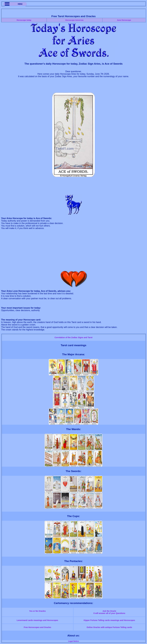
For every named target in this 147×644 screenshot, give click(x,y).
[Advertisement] (73, 86)
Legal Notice (73, 641)
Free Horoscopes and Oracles (37, 627)
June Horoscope (124, 20)
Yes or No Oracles (38, 611)
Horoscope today (24, 20)
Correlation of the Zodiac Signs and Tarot (73, 337)
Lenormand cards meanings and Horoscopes (37, 620)
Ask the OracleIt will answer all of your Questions (109, 612)
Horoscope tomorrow (74, 20)
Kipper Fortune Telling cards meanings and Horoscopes (109, 620)
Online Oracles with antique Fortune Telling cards (109, 627)
